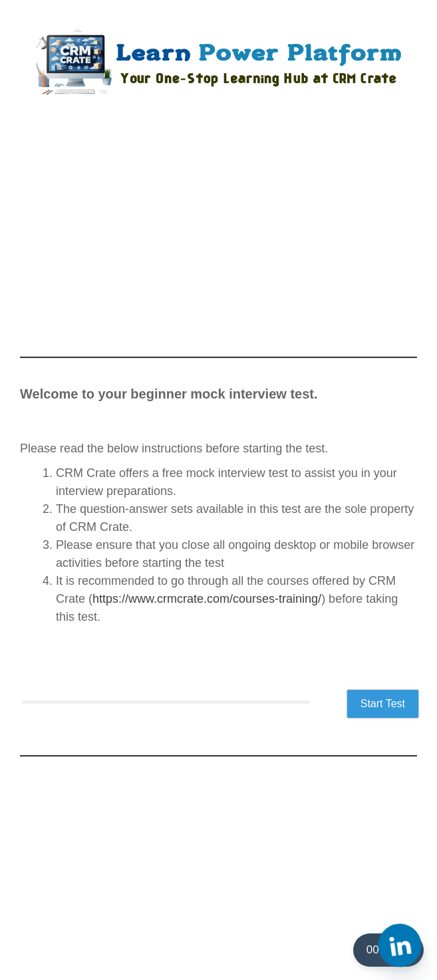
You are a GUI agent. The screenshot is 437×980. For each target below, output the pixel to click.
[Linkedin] (400, 945)
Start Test (383, 704)
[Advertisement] (218, 237)
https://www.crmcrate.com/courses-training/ (207, 599)
